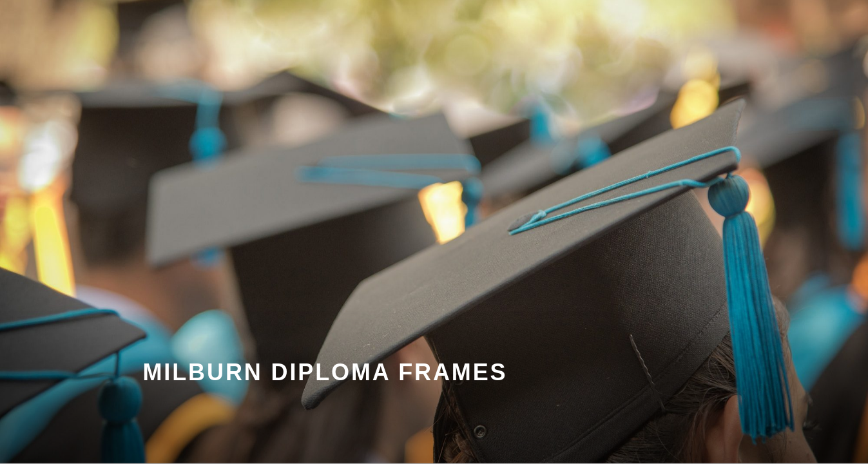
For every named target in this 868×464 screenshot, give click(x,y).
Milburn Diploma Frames (325, 372)
